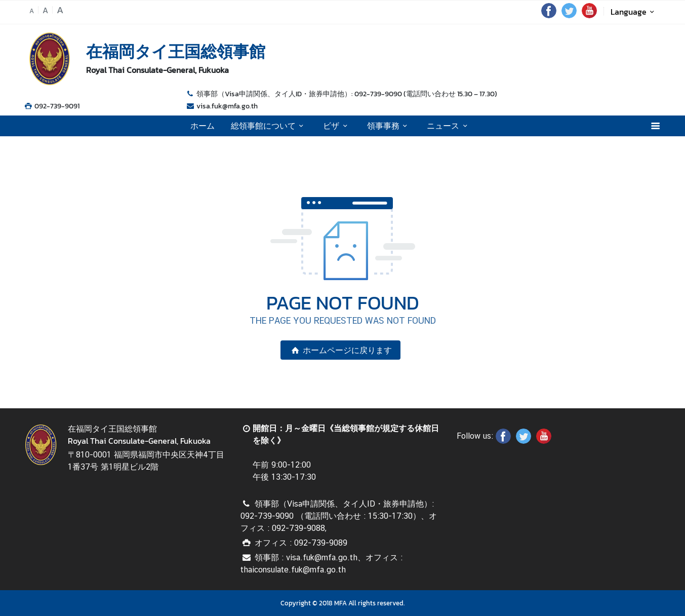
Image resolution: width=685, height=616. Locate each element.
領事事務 (389, 126)
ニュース (449, 126)
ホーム (203, 126)
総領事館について (269, 126)
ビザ (337, 126)
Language (634, 12)
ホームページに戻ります (340, 350)
